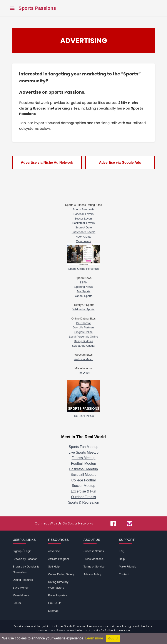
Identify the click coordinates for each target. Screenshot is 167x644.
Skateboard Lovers (83, 232)
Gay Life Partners (83, 327)
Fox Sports (84, 291)
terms (83, 630)
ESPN (83, 282)
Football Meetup (84, 463)
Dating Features (23, 580)
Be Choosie (83, 323)
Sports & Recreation (83, 502)
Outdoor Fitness (83, 497)
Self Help (54, 567)
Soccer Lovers (83, 219)
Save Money (20, 588)
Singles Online (83, 332)
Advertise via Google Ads (120, 162)
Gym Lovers (83, 241)
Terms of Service (94, 567)
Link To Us (55, 603)
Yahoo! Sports (83, 296)
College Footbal (83, 480)
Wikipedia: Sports (83, 309)
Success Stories (94, 551)
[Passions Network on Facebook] (113, 523)
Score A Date (83, 227)
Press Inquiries (57, 595)
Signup (17, 551)
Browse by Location (25, 559)
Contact (124, 574)
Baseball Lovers (84, 214)
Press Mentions (93, 559)
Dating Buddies (83, 341)
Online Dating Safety (61, 574)
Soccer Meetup (83, 486)
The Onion (84, 373)
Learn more (94, 638)
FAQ (122, 551)
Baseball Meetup (83, 475)
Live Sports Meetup (83, 452)
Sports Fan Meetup (83, 447)
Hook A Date (83, 237)
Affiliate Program (58, 559)
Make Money (21, 595)
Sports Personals (84, 209)
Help (122, 559)
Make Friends (128, 567)
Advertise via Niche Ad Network (47, 162)
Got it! (113, 638)
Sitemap (53, 611)
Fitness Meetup (83, 458)
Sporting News (84, 287)
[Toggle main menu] (12, 8)
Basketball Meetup (83, 469)
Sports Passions (37, 8)
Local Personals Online (83, 337)
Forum (17, 603)
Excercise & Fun (83, 491)
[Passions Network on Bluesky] (129, 523)
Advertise (54, 551)
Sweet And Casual (83, 346)
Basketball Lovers (84, 223)
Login (28, 551)
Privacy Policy (92, 574)
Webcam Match (83, 359)
